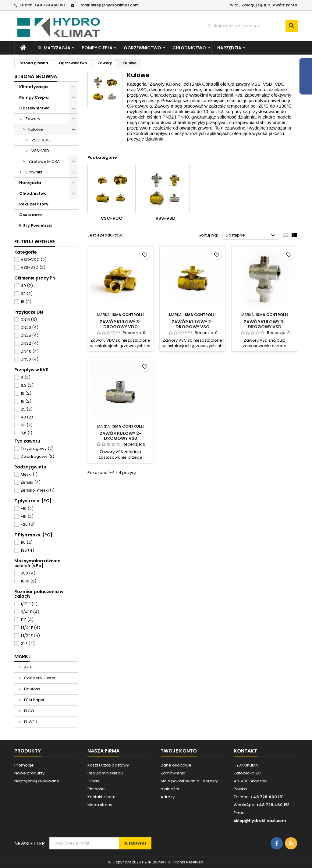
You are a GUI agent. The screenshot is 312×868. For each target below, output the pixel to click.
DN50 (30, 359)
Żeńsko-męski (38, 490)
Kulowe (36, 129)
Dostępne (251, 236)
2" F (28, 644)
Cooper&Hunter (39, 678)
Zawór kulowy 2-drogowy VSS (121, 436)
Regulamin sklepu (105, 773)
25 (27, 409)
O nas (93, 781)
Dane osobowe (176, 765)
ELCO (29, 711)
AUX (28, 667)
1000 (28, 581)
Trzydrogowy (37, 448)
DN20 (30, 327)
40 (27, 286)
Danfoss (32, 689)
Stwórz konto (284, 5)
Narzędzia (229, 48)
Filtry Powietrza (35, 225)
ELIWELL (30, 722)
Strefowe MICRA (44, 161)
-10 (27, 509)
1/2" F (29, 604)
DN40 (30, 351)
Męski (29, 474)
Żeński (31, 482)
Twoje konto (179, 751)
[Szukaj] (251, 26)
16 (26, 302)
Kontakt (245, 751)
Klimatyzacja (54, 48)
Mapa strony (100, 805)
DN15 (29, 320)
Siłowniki (34, 172)
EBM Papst (34, 700)
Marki (22, 656)
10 (26, 393)
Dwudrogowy (37, 456)
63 (27, 425)
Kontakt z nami (102, 797)
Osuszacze (30, 215)
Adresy (168, 797)
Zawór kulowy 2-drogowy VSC (192, 324)
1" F (27, 620)
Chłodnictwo (189, 48)
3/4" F (30, 612)
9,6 (27, 433)
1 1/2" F (30, 636)
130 (27, 550)
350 (28, 573)
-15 (27, 516)
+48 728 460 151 (50, 5)
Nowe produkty (29, 773)
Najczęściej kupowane (37, 781)
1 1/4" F (30, 628)
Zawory (33, 119)
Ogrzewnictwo (142, 48)
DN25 (30, 335)
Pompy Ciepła (97, 48)
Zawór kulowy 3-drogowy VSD (265, 324)
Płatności (96, 789)
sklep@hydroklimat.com (115, 5)
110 (27, 542)
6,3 (27, 385)
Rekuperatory (34, 204)
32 (27, 294)
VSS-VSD (40, 151)
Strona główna (36, 76)
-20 (28, 524)
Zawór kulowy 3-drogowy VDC (121, 324)
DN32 (30, 343)
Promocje (24, 765)
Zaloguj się (252, 5)
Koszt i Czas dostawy (108, 765)
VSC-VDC (41, 140)
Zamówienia (173, 773)
